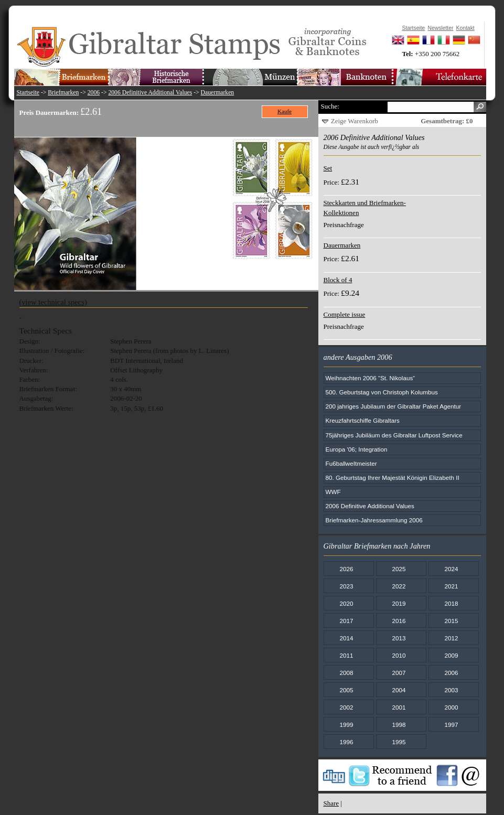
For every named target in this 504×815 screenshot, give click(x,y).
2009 (451, 655)
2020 (346, 603)
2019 (399, 603)
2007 (399, 673)
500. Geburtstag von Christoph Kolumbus (382, 392)
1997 (451, 725)
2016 (399, 621)
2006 (94, 93)
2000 (451, 707)
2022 (399, 586)
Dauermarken (218, 93)
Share (331, 803)
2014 (346, 638)
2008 (346, 673)
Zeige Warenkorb (355, 121)
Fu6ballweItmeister (351, 463)
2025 (399, 569)
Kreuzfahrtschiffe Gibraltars (363, 420)
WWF (333, 492)
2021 (451, 586)
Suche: (330, 106)
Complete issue (345, 314)
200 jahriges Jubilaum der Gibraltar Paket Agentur (394, 406)
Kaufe (285, 111)
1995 (399, 742)
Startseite (28, 93)
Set (328, 168)
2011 (346, 655)
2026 (346, 569)
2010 (399, 655)
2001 (399, 707)
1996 (346, 742)
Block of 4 (338, 280)
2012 (451, 638)
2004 (399, 690)
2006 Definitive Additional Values (150, 93)
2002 (346, 707)
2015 (451, 621)
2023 (346, 586)
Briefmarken (63, 93)
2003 (451, 690)
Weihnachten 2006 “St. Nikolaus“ (371, 378)
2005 (346, 690)
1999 (346, 725)
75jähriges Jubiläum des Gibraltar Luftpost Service (394, 435)
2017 (346, 621)
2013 (399, 638)
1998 (399, 725)
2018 (451, 603)
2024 (451, 569)
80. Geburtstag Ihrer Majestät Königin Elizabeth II (393, 478)
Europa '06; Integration (357, 449)
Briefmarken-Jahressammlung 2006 (374, 520)
